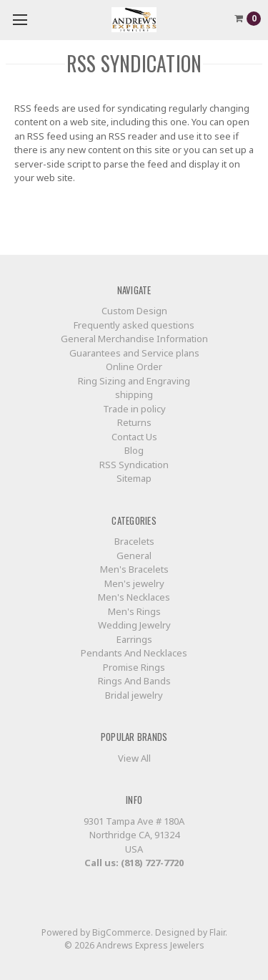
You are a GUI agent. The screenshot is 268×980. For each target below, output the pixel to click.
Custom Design (134, 311)
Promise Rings (134, 667)
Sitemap (134, 478)
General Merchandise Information (134, 339)
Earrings (134, 639)
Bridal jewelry (134, 695)
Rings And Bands (134, 681)
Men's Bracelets (134, 569)
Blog (134, 450)
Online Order (134, 367)
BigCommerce (121, 932)
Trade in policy (134, 409)
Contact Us (134, 437)
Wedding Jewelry (134, 625)
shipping (134, 394)
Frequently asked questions (134, 325)
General (134, 556)
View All (134, 758)
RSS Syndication (134, 465)
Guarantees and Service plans (134, 353)
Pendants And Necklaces (134, 653)
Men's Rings (134, 611)
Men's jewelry (134, 583)
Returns (134, 422)
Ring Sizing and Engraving (134, 381)
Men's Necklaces (134, 597)
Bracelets (134, 541)
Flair (217, 932)
